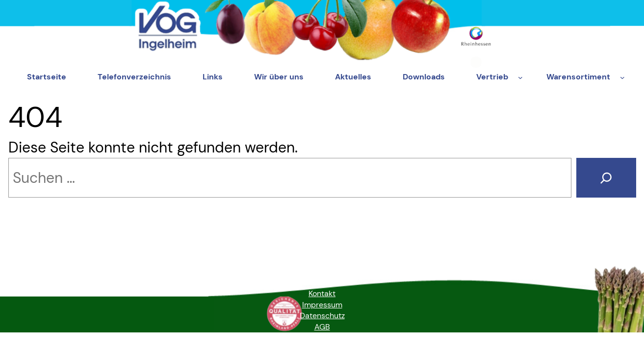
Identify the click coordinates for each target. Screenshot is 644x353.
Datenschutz (322, 315)
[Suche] (606, 178)
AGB (322, 327)
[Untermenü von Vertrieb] (520, 77)
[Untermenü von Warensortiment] (622, 77)
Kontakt (322, 293)
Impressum (322, 305)
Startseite (47, 77)
